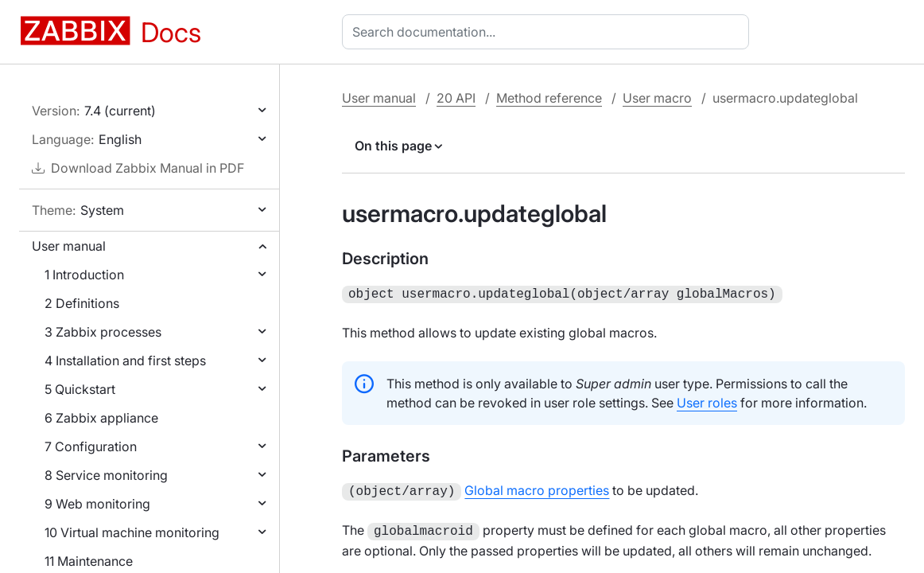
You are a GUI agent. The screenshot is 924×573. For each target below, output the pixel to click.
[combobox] (549, 32)
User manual (69, 246)
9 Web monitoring (97, 504)
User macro (657, 98)
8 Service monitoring (106, 475)
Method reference (549, 98)
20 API (456, 98)
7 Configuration (91, 446)
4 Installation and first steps (125, 361)
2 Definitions (82, 303)
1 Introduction (84, 275)
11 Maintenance (89, 561)
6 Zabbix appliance (101, 418)
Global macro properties (537, 489)
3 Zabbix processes (103, 332)
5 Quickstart (80, 389)
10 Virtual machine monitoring (132, 532)
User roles (707, 401)
